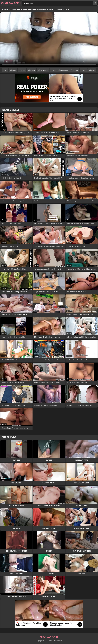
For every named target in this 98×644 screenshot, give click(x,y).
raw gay (75, 70)
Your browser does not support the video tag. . (49, 40)
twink (14, 70)
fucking (33, 70)
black (85, 70)
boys (93, 70)
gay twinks (64, 70)
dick (54, 70)
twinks (23, 70)
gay (6, 70)
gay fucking (44, 70)
